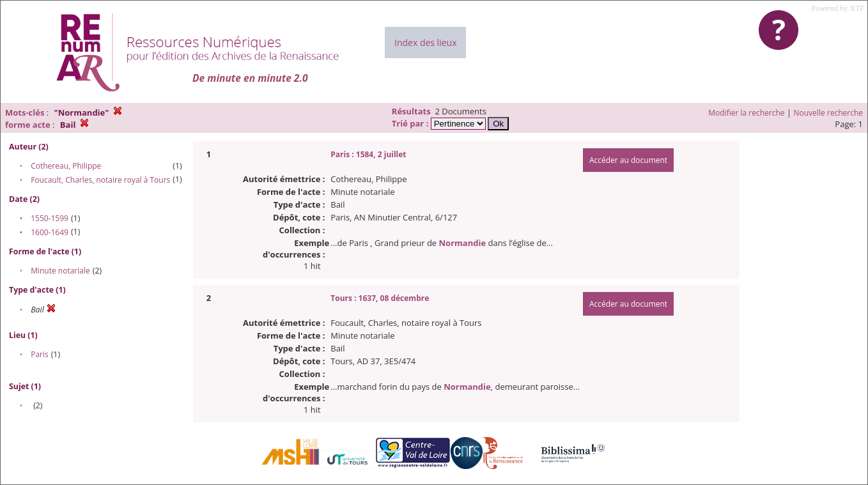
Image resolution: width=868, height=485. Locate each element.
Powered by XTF (838, 8)
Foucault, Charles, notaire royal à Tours (100, 180)
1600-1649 (50, 232)
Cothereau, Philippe (66, 166)
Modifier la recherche (746, 113)
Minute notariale (60, 271)
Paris (40, 354)
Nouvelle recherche (829, 113)
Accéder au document (628, 160)
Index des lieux (425, 42)
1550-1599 (50, 218)
